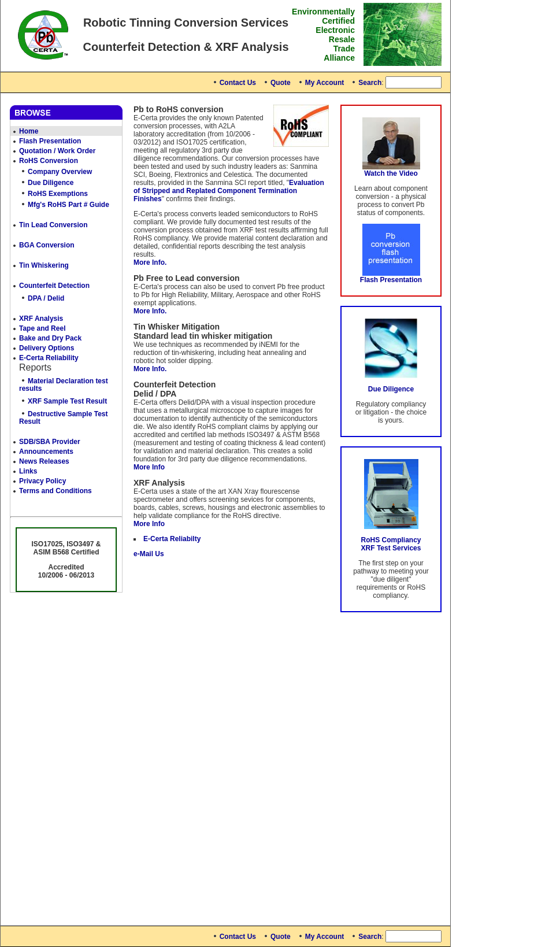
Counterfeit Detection (54, 286)
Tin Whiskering (44, 265)
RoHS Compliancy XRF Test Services (391, 544)
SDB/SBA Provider (50, 442)
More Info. (150, 262)
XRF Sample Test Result (67, 401)
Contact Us (238, 83)
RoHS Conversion (49, 161)
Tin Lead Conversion (53, 225)
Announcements (46, 452)
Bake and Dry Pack (50, 338)
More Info (149, 467)
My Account (325, 83)
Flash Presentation (50, 141)
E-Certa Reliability (49, 358)
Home (29, 131)
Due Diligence (51, 183)
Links (28, 471)
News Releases (44, 461)
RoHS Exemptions (58, 194)
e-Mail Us (149, 554)
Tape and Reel (42, 328)
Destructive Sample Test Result (64, 418)
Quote (281, 83)
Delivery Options (47, 348)
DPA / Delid (46, 298)
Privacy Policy (42, 481)
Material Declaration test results (64, 385)
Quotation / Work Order (57, 151)
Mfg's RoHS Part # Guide (68, 205)
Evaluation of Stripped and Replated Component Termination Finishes (229, 191)
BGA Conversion (47, 245)
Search (370, 83)
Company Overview (60, 172)
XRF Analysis (41, 319)
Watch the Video (391, 173)
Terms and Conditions (55, 491)
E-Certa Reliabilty (172, 539)
